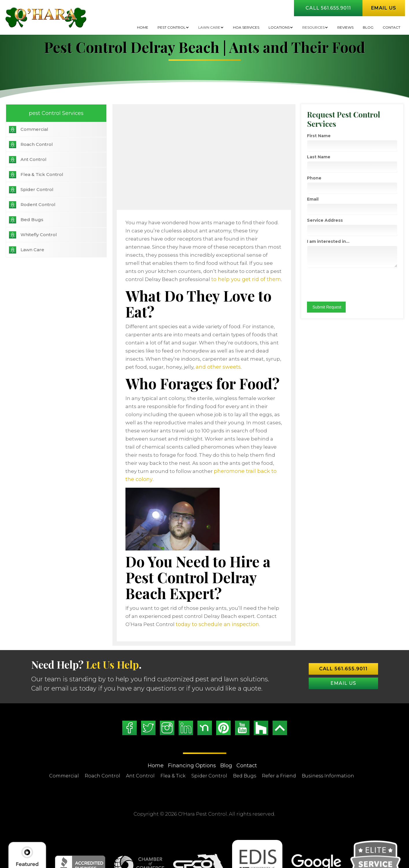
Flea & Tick (173, 744)
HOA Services (246, 27)
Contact (392, 27)
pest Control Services (51, 113)
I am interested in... (339, 241)
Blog (226, 734)
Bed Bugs (32, 220)
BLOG (368, 27)
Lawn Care (209, 27)
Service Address (336, 220)
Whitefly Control (39, 235)
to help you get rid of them (248, 271)
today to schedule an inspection (177, 593)
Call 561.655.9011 (328, 8)
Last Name (330, 157)
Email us (384, 8)
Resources (313, 27)
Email (324, 199)
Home (143, 27)
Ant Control (34, 159)
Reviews (345, 27)
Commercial (34, 129)
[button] (173, 27)
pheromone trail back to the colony (225, 439)
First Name (330, 136)
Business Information (328, 744)
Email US (343, 652)
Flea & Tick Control (42, 174)
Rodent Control (38, 204)
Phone (325, 178)
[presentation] (362, 285)
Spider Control (37, 189)
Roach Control (37, 144)
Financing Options (192, 734)
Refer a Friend (279, 744)
